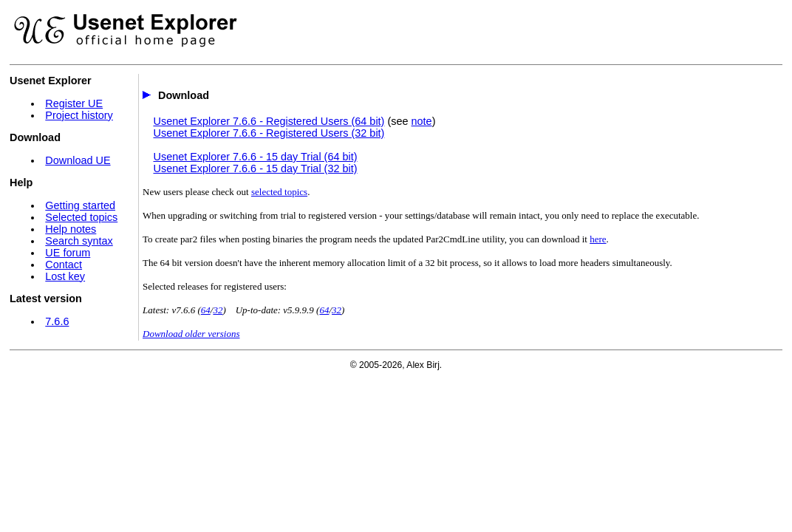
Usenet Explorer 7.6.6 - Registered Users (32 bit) (269, 133)
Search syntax (79, 241)
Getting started (80, 205)
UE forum (68, 253)
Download (184, 95)
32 (218, 310)
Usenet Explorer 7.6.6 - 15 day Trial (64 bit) (255, 157)
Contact (64, 265)
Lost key (65, 276)
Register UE (74, 103)
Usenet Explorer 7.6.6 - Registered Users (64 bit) (269, 121)
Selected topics (81, 217)
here (598, 239)
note (422, 121)
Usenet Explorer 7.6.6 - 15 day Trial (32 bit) (255, 168)
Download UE (78, 160)
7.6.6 (57, 321)
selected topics (279, 192)
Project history (79, 115)
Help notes (71, 229)
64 (206, 310)
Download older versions (191, 334)
